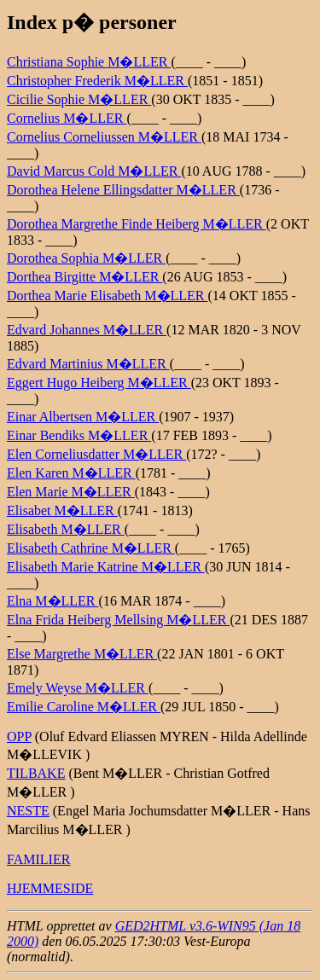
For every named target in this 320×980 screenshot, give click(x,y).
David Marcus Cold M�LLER (94, 171)
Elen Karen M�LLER (71, 473)
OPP (19, 736)
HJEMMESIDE (50, 888)
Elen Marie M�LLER (71, 492)
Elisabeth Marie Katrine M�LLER (106, 567)
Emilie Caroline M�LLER (84, 707)
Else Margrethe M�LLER (82, 654)
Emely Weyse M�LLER (78, 688)
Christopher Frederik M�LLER (97, 81)
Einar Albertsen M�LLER (83, 417)
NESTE (28, 811)
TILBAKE (36, 773)
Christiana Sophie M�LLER (89, 62)
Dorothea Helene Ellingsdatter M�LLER (123, 190)
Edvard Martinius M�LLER (88, 364)
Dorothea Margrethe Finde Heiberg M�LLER (137, 224)
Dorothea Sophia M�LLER (86, 258)
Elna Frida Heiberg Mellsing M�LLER (118, 620)
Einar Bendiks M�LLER (79, 435)
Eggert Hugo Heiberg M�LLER (99, 383)
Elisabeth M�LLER (66, 529)
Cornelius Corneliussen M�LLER (104, 137)
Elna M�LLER (53, 601)
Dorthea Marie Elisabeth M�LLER (108, 296)
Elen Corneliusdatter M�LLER (96, 454)
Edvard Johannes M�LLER (87, 330)
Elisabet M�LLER (62, 510)
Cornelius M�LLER (67, 118)
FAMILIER (38, 859)
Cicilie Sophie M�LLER (79, 99)
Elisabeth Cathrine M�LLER (91, 548)
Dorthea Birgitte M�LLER (84, 277)
